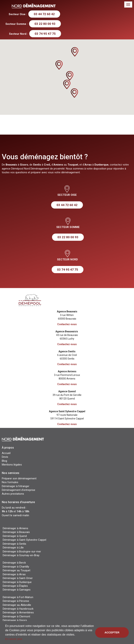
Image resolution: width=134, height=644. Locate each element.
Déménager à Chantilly (16, 567)
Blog (4, 461)
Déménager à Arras (14, 574)
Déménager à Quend (15, 536)
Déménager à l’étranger (16, 486)
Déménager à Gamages (17, 590)
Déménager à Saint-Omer (18, 578)
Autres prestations (13, 494)
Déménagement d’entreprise (19, 490)
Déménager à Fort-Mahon (18, 597)
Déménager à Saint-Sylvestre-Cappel (24, 540)
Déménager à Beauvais (16, 532)
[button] (70, 76)
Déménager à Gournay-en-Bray (21, 555)
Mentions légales (12, 465)
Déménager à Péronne (16, 601)
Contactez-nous (67, 324)
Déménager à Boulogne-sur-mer (22, 552)
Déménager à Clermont (16, 616)
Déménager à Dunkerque (17, 582)
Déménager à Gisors (15, 620)
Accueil (6, 453)
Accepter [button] (112, 632)
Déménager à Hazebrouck (18, 609)
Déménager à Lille (13, 548)
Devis (5, 457)
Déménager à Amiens (15, 528)
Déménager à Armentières (18, 613)
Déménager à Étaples (15, 586)
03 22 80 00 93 (45, 24)
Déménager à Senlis (14, 544)
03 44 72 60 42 (44, 14)
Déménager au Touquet (17, 570)
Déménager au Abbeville (17, 605)
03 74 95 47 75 (45, 34)
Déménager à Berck (14, 563)
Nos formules (10, 482)
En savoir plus (14, 639)
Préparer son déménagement (19, 478)
